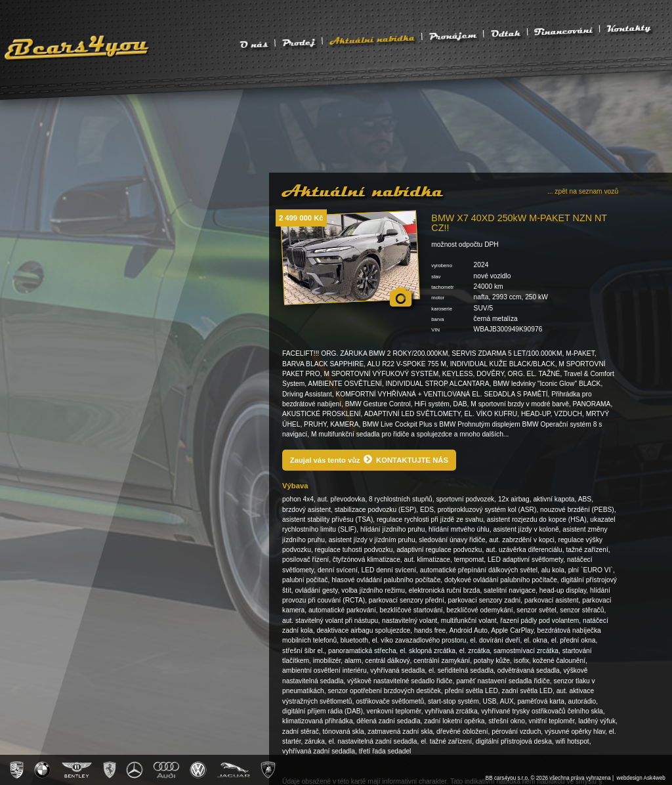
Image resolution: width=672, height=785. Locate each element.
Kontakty (629, 28)
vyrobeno (442, 265)
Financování (564, 31)
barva (437, 319)
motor (438, 298)
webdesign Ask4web (641, 778)
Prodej (299, 42)
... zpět (583, 191)
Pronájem (453, 35)
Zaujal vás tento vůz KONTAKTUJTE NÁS (369, 459)
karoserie (442, 309)
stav (436, 277)
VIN (435, 330)
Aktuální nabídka (372, 39)
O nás (254, 44)
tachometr (442, 287)
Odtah (505, 33)
